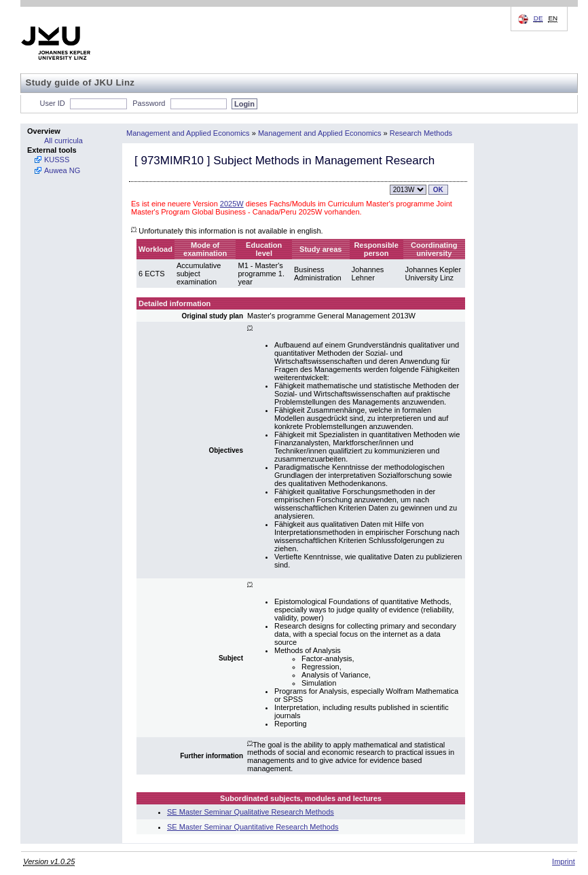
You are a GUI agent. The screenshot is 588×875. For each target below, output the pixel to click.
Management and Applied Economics (188, 133)
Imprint (564, 861)
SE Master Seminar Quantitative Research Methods (253, 827)
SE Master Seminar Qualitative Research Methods (251, 812)
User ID (53, 103)
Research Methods (421, 133)
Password (149, 103)
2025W (232, 204)
